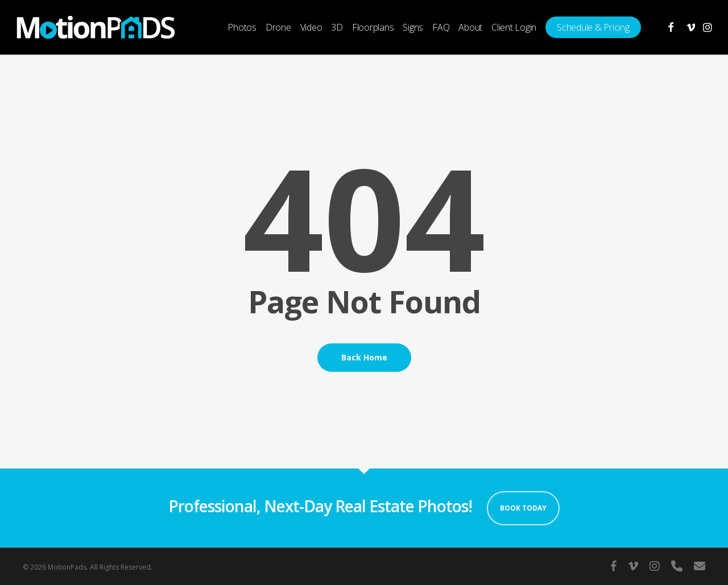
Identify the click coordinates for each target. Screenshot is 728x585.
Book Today (523, 508)
